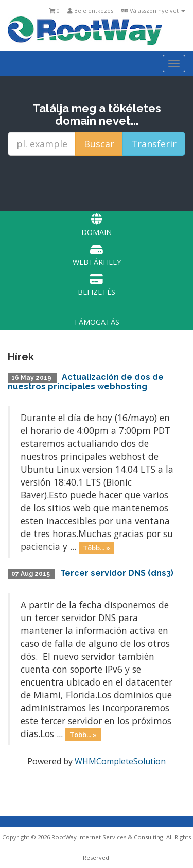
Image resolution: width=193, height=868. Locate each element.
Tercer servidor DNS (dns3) (117, 573)
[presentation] (98, 183)
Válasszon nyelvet (153, 11)
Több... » (97, 547)
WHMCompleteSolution (120, 761)
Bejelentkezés (90, 11)
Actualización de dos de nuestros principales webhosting (86, 382)
